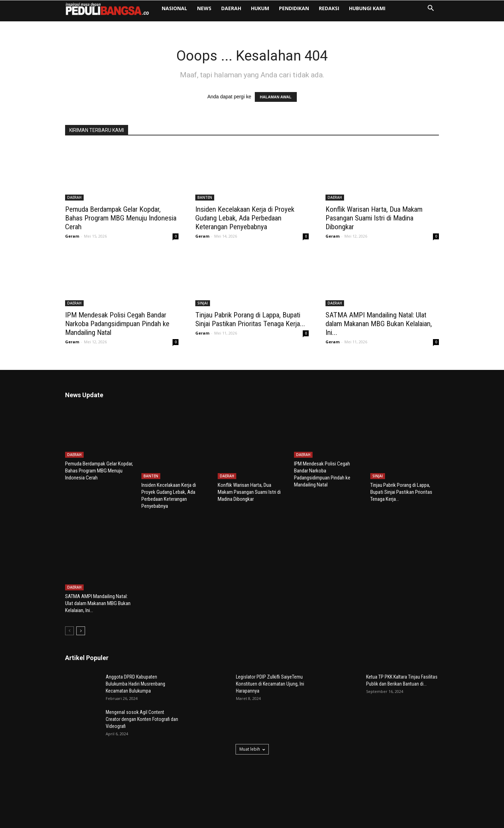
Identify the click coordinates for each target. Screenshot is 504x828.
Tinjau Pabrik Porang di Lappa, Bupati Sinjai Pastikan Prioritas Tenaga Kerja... (250, 319)
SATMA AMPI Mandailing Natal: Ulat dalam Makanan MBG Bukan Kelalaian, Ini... (379, 324)
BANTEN (205, 197)
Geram (72, 236)
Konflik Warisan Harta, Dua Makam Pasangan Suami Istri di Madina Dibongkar (374, 218)
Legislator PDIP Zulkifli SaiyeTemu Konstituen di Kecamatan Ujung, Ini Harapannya (270, 641)
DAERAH (231, 8)
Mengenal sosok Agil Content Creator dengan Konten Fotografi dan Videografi (142, 676)
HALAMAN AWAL (276, 97)
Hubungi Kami (367, 8)
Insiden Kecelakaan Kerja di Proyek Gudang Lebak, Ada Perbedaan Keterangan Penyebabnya (245, 218)
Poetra (108, 822)
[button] (430, 9)
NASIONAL (174, 8)
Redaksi (329, 8)
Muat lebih (252, 706)
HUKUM (260, 8)
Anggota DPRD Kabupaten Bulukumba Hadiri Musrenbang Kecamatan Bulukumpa (135, 641)
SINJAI (203, 303)
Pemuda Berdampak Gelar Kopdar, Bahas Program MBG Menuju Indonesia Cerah (121, 218)
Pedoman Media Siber (417, 822)
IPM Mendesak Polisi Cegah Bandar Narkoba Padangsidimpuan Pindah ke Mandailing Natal (117, 324)
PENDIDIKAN (294, 8)
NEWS (204, 8)
